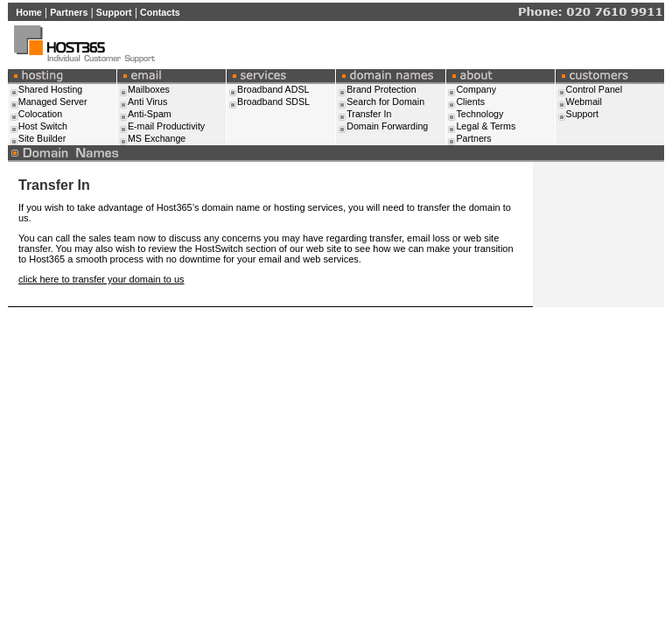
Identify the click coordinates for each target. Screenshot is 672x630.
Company (476, 89)
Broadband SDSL (273, 101)
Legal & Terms (486, 126)
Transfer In (369, 114)
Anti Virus (147, 101)
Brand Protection (381, 89)
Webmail (584, 101)
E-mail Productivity (166, 126)
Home (29, 12)
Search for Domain (385, 101)
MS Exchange (157, 138)
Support (114, 12)
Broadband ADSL (273, 89)
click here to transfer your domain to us (101, 279)
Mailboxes (149, 89)
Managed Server (53, 101)
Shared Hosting (50, 89)
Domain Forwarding (387, 126)
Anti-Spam (150, 114)
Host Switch (43, 126)
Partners (69, 12)
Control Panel (595, 89)
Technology (479, 114)
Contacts (160, 12)
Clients (470, 101)
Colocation (40, 114)
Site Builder (42, 138)
